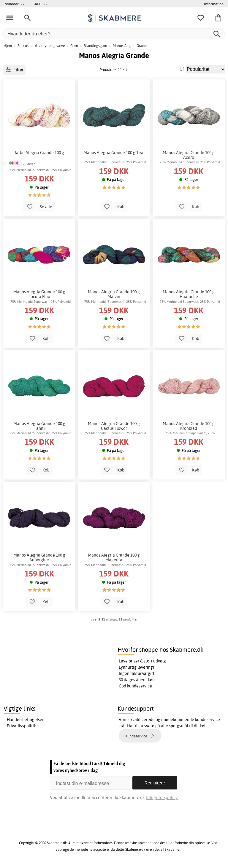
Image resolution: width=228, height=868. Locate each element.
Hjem (8, 46)
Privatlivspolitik (21, 726)
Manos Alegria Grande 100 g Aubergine (39, 557)
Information (214, 4)
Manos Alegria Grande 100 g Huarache (189, 294)
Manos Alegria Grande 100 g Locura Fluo (39, 294)
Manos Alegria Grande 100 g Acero (189, 155)
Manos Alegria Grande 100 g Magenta (114, 557)
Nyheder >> (14, 4)
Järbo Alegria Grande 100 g (39, 153)
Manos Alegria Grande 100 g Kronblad (189, 426)
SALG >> (40, 4)
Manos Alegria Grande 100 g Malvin (114, 294)
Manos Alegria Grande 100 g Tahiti (39, 426)
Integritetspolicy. (162, 797)
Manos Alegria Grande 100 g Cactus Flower (114, 426)
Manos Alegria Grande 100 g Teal (114, 153)
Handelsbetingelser (25, 720)
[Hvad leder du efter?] (114, 34)
